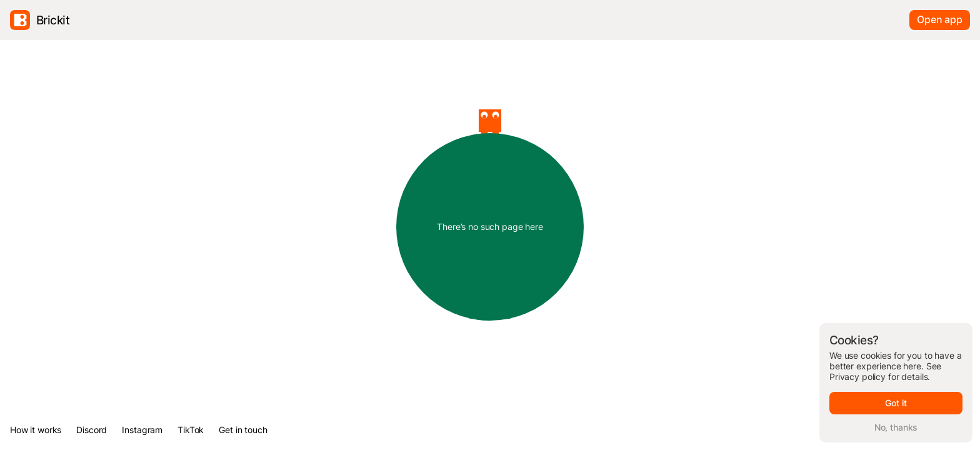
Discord (92, 430)
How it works (36, 430)
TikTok (191, 430)
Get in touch (243, 430)
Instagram (142, 430)
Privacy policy (857, 377)
